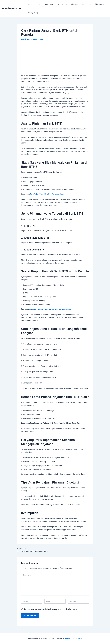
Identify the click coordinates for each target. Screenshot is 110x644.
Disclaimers (94, 4)
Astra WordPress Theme (74, 639)
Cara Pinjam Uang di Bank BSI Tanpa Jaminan (48, 194)
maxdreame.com (13, 8)
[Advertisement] (55, 59)
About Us (71, 4)
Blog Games (59, 4)
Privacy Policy (32, 13)
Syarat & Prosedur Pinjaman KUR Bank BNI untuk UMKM (52, 309)
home (29, 4)
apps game (47, 4)
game (37, 4)
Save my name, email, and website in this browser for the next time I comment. (50, 609)
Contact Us (82, 4)
